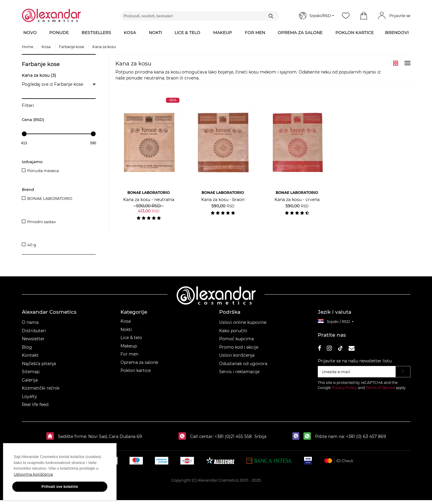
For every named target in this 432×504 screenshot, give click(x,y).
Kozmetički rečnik (41, 392)
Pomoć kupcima (236, 343)
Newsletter (33, 343)
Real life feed (35, 408)
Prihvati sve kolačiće (60, 487)
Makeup (129, 350)
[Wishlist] (346, 16)
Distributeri (34, 334)
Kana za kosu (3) (39, 75)
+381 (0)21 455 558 (233, 440)
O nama (30, 326)
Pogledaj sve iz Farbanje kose (52, 84)
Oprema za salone (139, 366)
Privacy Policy (344, 391)
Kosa (126, 325)
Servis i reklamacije (239, 376)
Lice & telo (131, 341)
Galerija (30, 384)
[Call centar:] (184, 440)
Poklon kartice (136, 374)
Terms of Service (380, 391)
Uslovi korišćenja (237, 359)
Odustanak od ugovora (243, 367)
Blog (27, 351)
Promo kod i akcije (239, 351)
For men (129, 358)
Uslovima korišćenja (33, 474)
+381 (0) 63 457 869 (366, 440)
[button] (364, 16)
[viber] (297, 440)
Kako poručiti (233, 334)
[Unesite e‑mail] (357, 375)
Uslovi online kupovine (243, 326)
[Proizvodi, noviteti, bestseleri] (200, 16)
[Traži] (271, 16)
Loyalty (29, 400)
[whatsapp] (309, 440)
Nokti (126, 333)
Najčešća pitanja (39, 367)
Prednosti (32, 218)
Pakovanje (33, 236)
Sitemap (31, 376)
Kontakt (30, 359)
